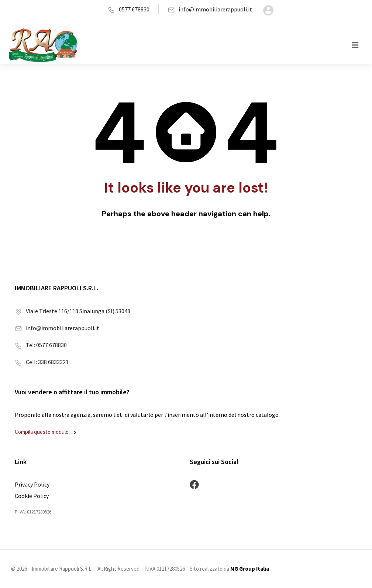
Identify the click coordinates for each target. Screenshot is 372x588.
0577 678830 (129, 9)
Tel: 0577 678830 (41, 345)
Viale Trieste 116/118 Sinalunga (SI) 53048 (73, 311)
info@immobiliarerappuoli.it (210, 9)
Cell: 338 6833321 (42, 362)
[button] (355, 45)
